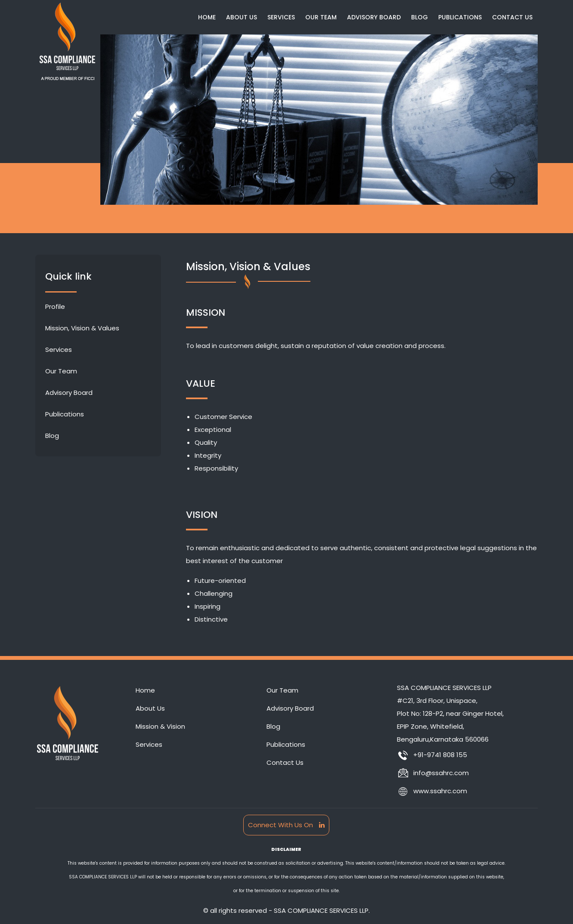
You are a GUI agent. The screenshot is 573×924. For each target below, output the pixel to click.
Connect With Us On (286, 825)
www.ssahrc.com (432, 791)
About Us (242, 17)
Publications (460, 17)
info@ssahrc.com (433, 773)
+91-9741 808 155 (432, 755)
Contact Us (512, 17)
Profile (55, 306)
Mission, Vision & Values (82, 328)
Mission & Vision (160, 726)
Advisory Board (374, 17)
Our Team (321, 17)
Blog (420, 17)
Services (281, 17)
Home (207, 17)
